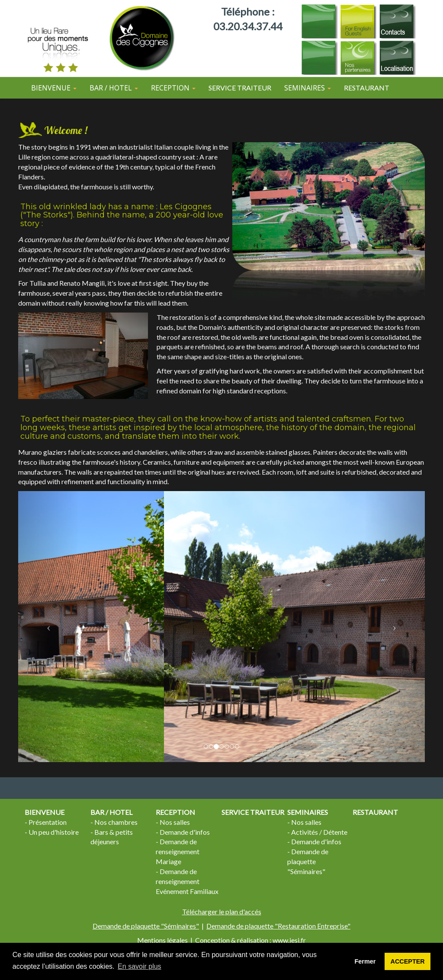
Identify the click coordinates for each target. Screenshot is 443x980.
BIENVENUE (45, 812)
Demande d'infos (185, 832)
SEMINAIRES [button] (308, 88)
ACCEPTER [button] (408, 961)
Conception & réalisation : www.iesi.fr (250, 940)
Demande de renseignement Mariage (178, 851)
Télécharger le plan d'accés (222, 911)
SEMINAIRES (308, 812)
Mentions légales (162, 940)
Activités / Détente (319, 832)
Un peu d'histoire (54, 832)
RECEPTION (175, 812)
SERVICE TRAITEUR (240, 88)
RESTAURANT (367, 88)
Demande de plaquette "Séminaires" (308, 861)
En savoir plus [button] (140, 966)
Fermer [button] (365, 961)
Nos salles (175, 822)
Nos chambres (116, 822)
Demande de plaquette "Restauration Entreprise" (278, 926)
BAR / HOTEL (111, 812)
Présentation (48, 822)
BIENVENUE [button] (54, 88)
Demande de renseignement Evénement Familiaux (187, 881)
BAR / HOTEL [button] (114, 88)
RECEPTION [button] (173, 88)
